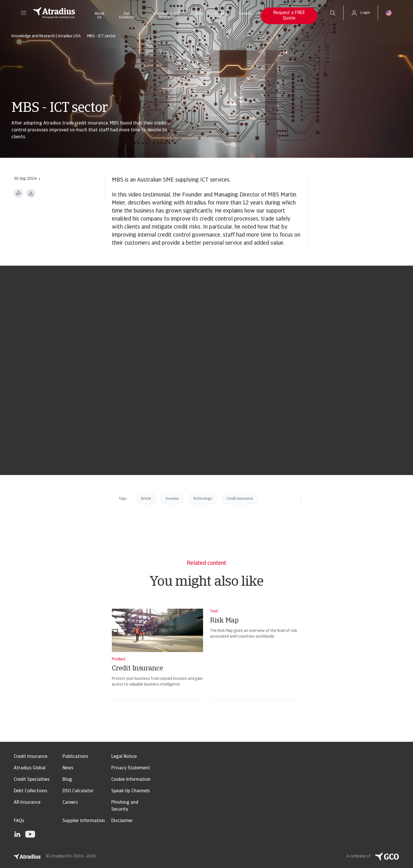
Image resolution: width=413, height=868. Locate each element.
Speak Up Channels (131, 791)
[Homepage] (54, 13)
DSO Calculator (78, 791)
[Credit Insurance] (157, 661)
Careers (245, 14)
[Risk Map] (256, 661)
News (68, 768)
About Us (100, 15)
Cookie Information (131, 780)
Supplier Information (84, 821)
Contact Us (221, 15)
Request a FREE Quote (289, 16)
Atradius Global (30, 768)
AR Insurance (27, 803)
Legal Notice (124, 757)
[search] (333, 13)
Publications (75, 757)
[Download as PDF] (31, 193)
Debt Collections (31, 791)
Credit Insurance (31, 757)
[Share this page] (18, 193)
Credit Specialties (32, 780)
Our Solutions (127, 15)
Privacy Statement (131, 768)
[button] (24, 13)
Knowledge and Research (166, 15)
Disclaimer (122, 821)
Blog (200, 14)
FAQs (19, 821)
